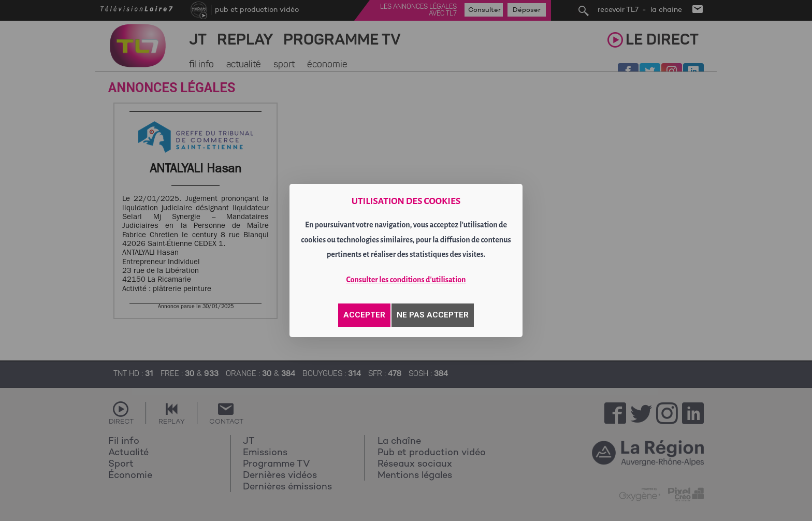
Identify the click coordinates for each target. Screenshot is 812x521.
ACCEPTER (364, 315)
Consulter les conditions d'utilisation (406, 280)
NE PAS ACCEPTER (433, 315)
